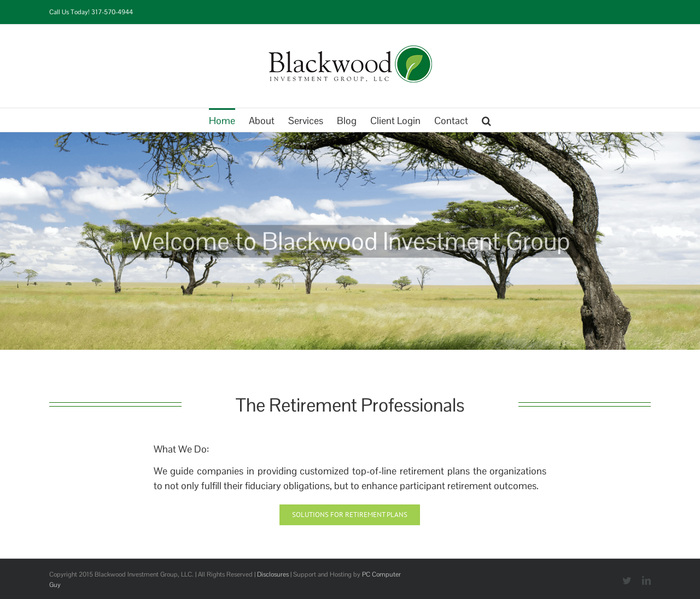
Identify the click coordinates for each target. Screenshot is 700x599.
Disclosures (273, 574)
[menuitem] (229, 120)
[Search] (486, 120)
